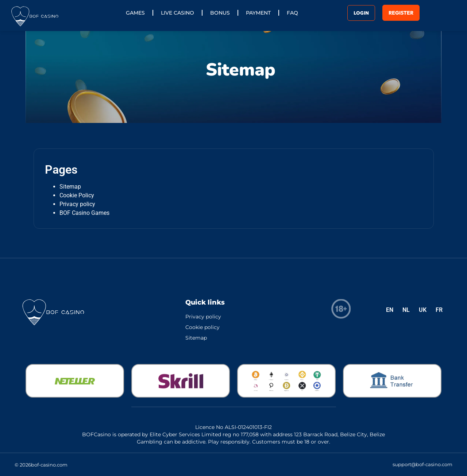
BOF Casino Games (84, 213)
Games (135, 13)
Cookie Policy (77, 195)
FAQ (292, 13)
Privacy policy (77, 204)
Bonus (220, 13)
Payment (258, 13)
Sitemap (70, 187)
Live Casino (177, 13)
